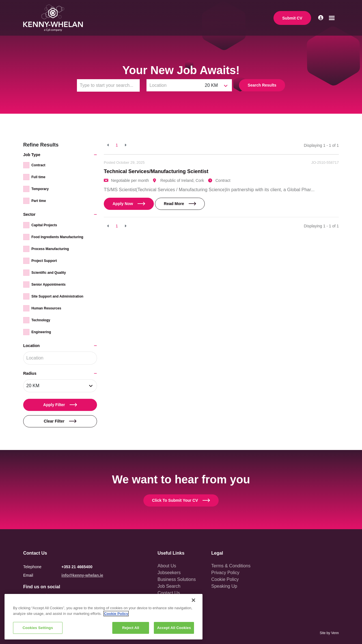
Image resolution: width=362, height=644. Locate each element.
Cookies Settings (38, 628)
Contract (38, 165)
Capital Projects (44, 225)
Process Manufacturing (50, 249)
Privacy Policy (225, 573)
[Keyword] (108, 85)
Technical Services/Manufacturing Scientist (156, 171)
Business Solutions (177, 579)
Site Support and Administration (57, 296)
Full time (38, 177)
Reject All (131, 628)
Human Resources (46, 308)
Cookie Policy (225, 579)
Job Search (169, 586)
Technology (41, 320)
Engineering (41, 332)
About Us (167, 566)
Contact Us (169, 593)
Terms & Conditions (231, 566)
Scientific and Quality (49, 273)
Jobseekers (169, 573)
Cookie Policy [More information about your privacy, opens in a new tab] (116, 614)
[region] (104, 617)
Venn (335, 633)
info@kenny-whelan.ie (82, 575)
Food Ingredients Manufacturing (57, 237)
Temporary (40, 189)
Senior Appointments (49, 285)
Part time (39, 201)
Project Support (44, 261)
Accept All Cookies (174, 628)
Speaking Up (224, 586)
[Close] (193, 600)
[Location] (174, 85)
